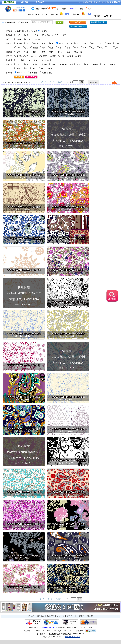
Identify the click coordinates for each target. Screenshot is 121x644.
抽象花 (19, 44)
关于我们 (31, 616)
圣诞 (69, 52)
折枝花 (36, 44)
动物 (18, 52)
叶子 (52, 44)
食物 (43, 52)
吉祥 (109, 48)
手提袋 (95, 64)
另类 (56, 35)
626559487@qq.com (49, 627)
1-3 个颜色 (21, 60)
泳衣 (72, 64)
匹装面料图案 (9, 2)
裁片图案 (25, 2)
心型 (69, 48)
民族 (101, 48)
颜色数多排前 (47, 73)
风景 (43, 48)
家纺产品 (63, 64)
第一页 (44, 82)
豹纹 (93, 44)
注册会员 (84, 2)
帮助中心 (105, 2)
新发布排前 (21, 73)
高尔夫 (94, 48)
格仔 (117, 44)
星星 (77, 48)
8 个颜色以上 (47, 60)
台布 (78, 64)
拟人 (60, 52)
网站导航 (90, 616)
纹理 (27, 48)
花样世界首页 (115, 2)
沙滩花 (35, 48)
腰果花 (61, 44)
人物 (27, 52)
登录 (91, 2)
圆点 (59, 48)
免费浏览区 (40, 2)
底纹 (18, 48)
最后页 (60, 82)
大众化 (27, 35)
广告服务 (70, 616)
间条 (109, 44)
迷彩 (85, 44)
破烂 (27, 56)
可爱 (36, 35)
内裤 (53, 64)
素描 (71, 56)
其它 (64, 35)
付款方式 (60, 616)
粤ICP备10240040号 (73, 637)
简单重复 (44, 56)
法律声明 (51, 616)
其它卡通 (78, 52)
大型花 (37, 39)
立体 (54, 56)
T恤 (104, 64)
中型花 (27, 39)
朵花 (27, 44)
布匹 (18, 64)
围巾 (34, 69)
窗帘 (87, 64)
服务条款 (41, 616)
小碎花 (19, 39)
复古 (79, 56)
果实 (77, 44)
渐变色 (19, 56)
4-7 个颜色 (33, 60)
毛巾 (27, 69)
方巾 (18, 69)
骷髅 (52, 48)
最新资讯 (97, 2)
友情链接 (80, 616)
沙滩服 (113, 64)
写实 (62, 56)
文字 (85, 48)
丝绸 (50, 69)
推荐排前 (34, 73)
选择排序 (93, 82)
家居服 (44, 64)
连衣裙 (36, 64)
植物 (35, 52)
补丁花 (69, 44)
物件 (52, 52)
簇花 (43, 44)
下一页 (52, 82)
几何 (101, 44)
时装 (27, 64)
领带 (42, 69)
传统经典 (46, 35)
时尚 (18, 35)
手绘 (35, 56)
